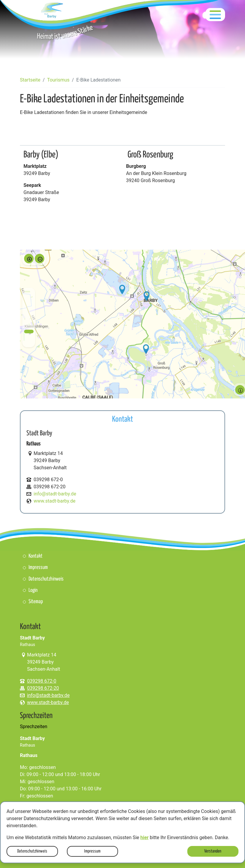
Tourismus (58, 80)
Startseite (30, 80)
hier (145, 837)
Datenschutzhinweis (32, 851)
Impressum (92, 851)
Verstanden (213, 851)
